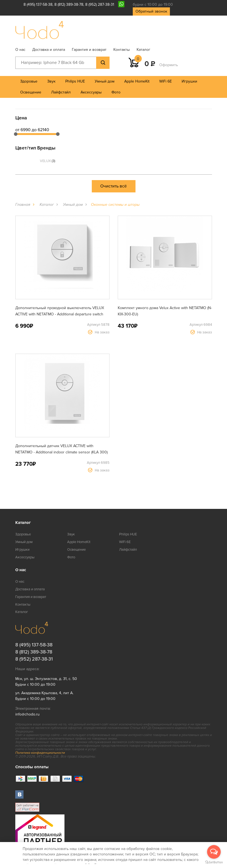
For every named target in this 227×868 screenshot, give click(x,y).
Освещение (31, 92)
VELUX (48, 161)
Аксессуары (91, 92)
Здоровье (29, 81)
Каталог (143, 50)
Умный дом (105, 81)
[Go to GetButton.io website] (214, 862)
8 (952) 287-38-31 (100, 5)
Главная (23, 205)
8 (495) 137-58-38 (38, 5)
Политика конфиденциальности (40, 753)
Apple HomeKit (137, 81)
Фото (116, 92)
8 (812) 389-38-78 (69, 5)
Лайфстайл (61, 92)
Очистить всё (113, 186)
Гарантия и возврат (89, 50)
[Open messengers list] (214, 852)
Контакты (122, 50)
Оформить (169, 65)
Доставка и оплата (49, 50)
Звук (51, 81)
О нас (20, 50)
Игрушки (189, 81)
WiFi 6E (166, 81)
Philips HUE (75, 81)
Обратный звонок (151, 11)
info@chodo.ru (27, 714)
